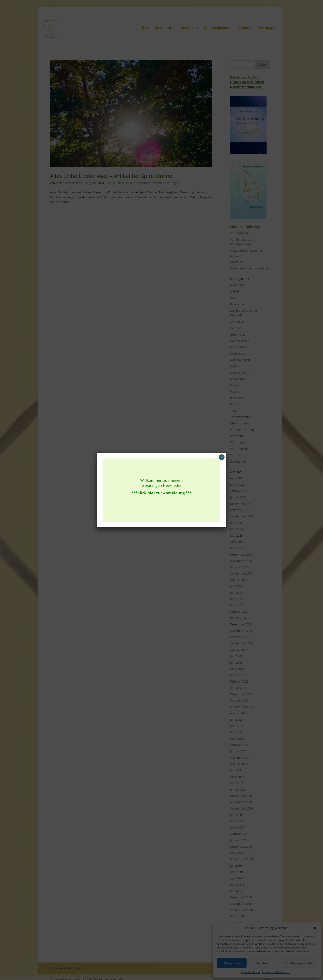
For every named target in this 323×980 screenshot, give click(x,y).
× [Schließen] (222, 457)
